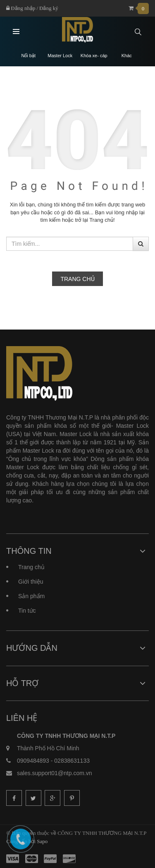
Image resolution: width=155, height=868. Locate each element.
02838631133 (72, 761)
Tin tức (27, 611)
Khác (127, 56)
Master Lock (60, 56)
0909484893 (33, 761)
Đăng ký (49, 8)
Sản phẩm (31, 596)
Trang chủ (77, 279)
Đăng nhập (21, 8)
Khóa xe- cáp (94, 56)
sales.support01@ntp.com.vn (55, 773)
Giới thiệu (31, 582)
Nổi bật (28, 56)
